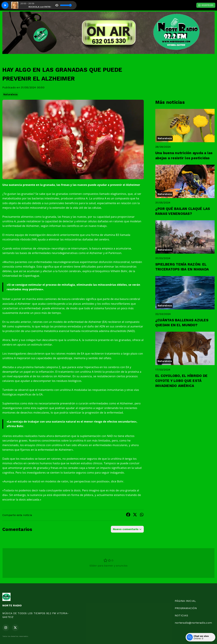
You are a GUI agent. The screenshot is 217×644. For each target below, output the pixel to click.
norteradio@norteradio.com (193, 623)
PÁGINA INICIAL (185, 601)
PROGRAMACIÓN (186, 608)
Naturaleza (10, 94)
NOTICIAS (181, 615)
